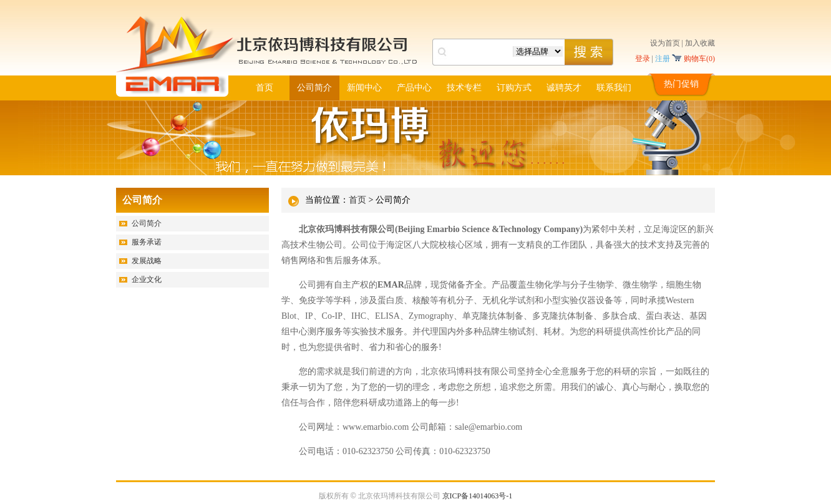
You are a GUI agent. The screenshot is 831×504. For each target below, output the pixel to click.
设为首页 (665, 43)
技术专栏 (464, 88)
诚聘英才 (564, 88)
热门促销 (681, 84)
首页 (265, 88)
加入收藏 (700, 43)
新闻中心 (364, 88)
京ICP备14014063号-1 (478, 496)
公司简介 (314, 88)
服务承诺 (147, 242)
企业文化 (147, 279)
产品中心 (414, 88)
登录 (643, 59)
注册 (663, 59)
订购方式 (514, 88)
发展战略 (147, 261)
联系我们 (614, 88)
